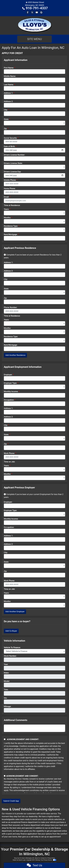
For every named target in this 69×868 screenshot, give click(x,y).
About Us (37, 858)
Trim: (6, 690)
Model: (7, 681)
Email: (6, 197)
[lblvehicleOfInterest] (34, 651)
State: (6, 119)
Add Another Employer (15, 612)
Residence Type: (11, 226)
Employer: (8, 375)
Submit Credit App (11, 801)
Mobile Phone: (10, 180)
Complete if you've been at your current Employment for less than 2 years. (34, 496)
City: (6, 110)
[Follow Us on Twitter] (32, 12)
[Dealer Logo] (35, 25)
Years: (7, 209)
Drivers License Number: (14, 155)
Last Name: (9, 85)
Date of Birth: (9, 146)
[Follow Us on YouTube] (37, 12)
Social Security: (11, 138)
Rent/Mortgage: (11, 234)
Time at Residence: (12, 205)
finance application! (29, 834)
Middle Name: (10, 76)
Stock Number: (10, 656)
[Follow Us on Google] (41, 12)
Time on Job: (9, 462)
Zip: (5, 129)
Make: (6, 673)
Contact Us (44, 858)
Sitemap (38, 860)
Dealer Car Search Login (19, 860)
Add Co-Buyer (11, 631)
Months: (7, 218)
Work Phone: (9, 453)
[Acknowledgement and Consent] (5, 739)
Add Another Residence (15, 355)
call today (34, 837)
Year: (6, 664)
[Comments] (34, 728)
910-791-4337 (37, 8)
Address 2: (8, 101)
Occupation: (9, 400)
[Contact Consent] (5, 776)
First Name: (9, 68)
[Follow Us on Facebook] (28, 12)
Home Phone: (10, 188)
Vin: (6, 698)
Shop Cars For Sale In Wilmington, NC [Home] (24, 858)
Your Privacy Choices (49, 860)
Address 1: (8, 93)
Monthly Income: (11, 391)
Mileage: (8, 706)
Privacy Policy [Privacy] (51, 858)
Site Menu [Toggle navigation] (34, 39)
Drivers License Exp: (13, 172)
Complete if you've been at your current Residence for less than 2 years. (33, 256)
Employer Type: (10, 383)
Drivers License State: (13, 163)
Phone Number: (11, 307)
